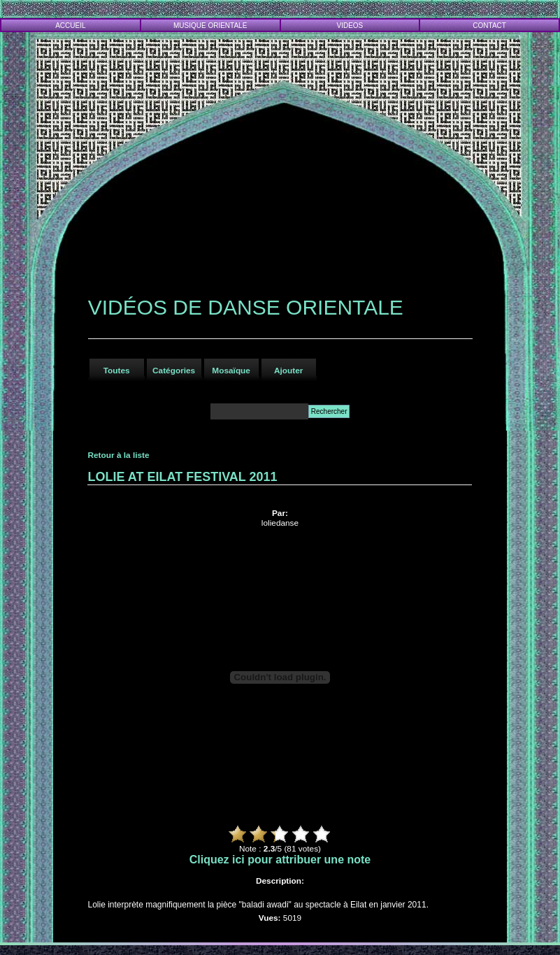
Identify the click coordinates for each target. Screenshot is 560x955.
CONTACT (489, 26)
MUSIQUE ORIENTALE (210, 26)
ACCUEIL (70, 26)
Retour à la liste (118, 455)
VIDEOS (350, 26)
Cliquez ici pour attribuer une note (280, 860)
